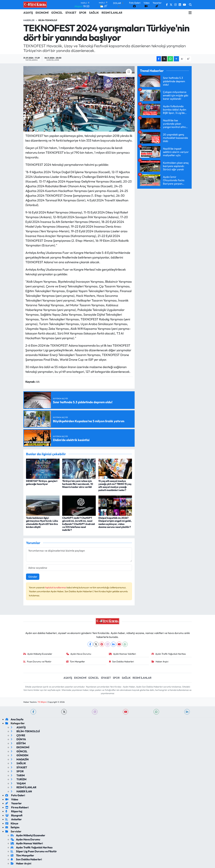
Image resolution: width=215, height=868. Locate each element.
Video (12, 799)
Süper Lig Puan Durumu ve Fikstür (34, 851)
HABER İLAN (21, 791)
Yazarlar (14, 803)
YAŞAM (18, 783)
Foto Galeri (15, 795)
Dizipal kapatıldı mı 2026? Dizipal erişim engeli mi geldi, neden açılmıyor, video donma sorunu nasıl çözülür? (115, 522)
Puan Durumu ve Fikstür (37, 662)
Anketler (14, 819)
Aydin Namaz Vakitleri (122, 654)
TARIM (18, 775)
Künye (12, 823)
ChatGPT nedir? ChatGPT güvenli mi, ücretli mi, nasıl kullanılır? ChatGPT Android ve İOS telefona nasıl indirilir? (79, 524)
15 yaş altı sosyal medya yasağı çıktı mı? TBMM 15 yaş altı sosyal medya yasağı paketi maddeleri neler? (115, 485)
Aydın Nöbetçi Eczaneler (38, 654)
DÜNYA (18, 739)
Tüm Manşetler (76, 662)
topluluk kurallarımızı (56, 587)
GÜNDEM (20, 755)
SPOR (83, 13)
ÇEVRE (18, 735)
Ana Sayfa (14, 719)
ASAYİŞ (28, 13)
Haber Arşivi (160, 662)
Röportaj (14, 811)
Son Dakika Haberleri (121, 662)
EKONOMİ (42, 13)
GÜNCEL (57, 13)
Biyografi (14, 815)
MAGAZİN (20, 759)
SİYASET (71, 13)
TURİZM (19, 779)
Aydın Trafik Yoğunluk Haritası (169, 654)
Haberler (29, 20)
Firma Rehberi (17, 807)
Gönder (33, 577)
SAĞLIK (94, 13)
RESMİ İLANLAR (112, 13)
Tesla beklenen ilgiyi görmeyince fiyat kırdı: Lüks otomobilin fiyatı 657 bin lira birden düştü (42, 522)
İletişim (12, 827)
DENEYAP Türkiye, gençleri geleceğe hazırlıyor (42, 482)
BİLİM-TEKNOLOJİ (48, 20)
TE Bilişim (42, 702)
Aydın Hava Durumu (79, 654)
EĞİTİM (18, 743)
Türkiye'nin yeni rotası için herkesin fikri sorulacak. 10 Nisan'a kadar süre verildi (78, 484)
